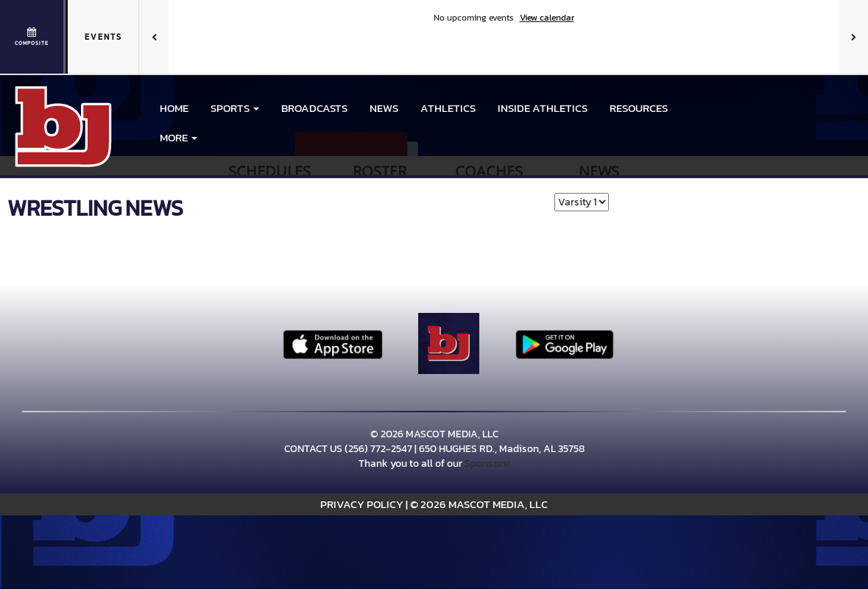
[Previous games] (154, 37)
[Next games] (853, 37)
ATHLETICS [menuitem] (448, 108)
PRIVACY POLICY (362, 504)
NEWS (384, 108)
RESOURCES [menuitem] (639, 108)
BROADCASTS (314, 108)
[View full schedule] (33, 37)
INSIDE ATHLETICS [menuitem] (543, 108)
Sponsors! (487, 463)
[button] (235, 108)
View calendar (547, 18)
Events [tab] (103, 37)
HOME (174, 108)
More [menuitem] (179, 137)
